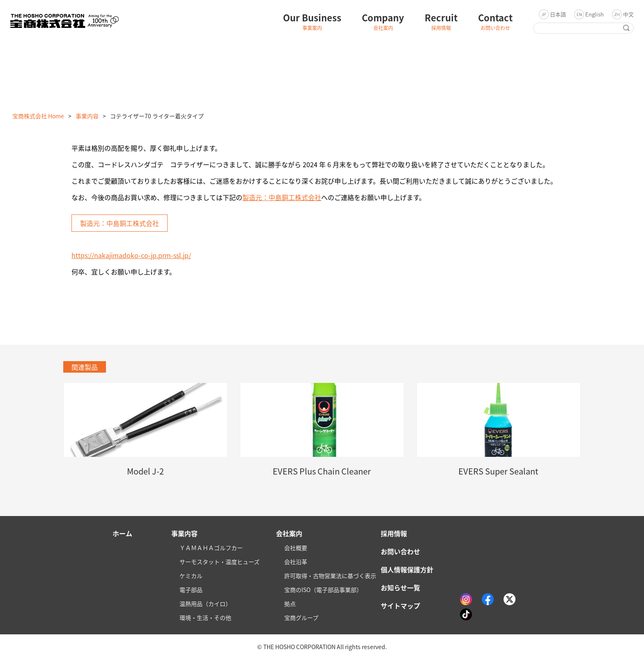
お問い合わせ (400, 551)
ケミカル (191, 576)
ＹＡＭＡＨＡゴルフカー (211, 548)
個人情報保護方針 (407, 569)
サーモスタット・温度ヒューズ (220, 562)
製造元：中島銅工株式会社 (282, 197)
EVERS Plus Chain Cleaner (322, 471)
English (595, 14)
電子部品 (191, 590)
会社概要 (296, 548)
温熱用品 (205, 604)
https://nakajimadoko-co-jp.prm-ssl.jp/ (131, 255)
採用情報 (394, 533)
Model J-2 (145, 471)
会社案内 (289, 533)
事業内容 (87, 116)
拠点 (290, 604)
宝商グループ (301, 618)
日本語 (558, 14)
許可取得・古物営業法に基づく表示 (330, 576)
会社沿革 (296, 562)
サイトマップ (400, 606)
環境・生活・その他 (205, 618)
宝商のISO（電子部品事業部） (323, 590)
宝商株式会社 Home (38, 116)
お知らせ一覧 (400, 588)
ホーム (122, 533)
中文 (628, 14)
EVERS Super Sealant (498, 471)
